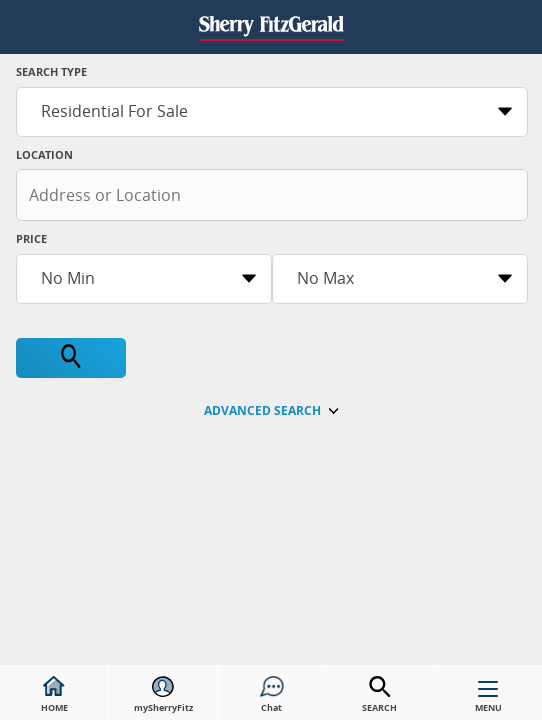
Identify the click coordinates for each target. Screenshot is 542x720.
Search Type (51, 71)
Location (44, 154)
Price (31, 238)
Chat (272, 695)
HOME (54, 695)
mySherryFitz (163, 695)
